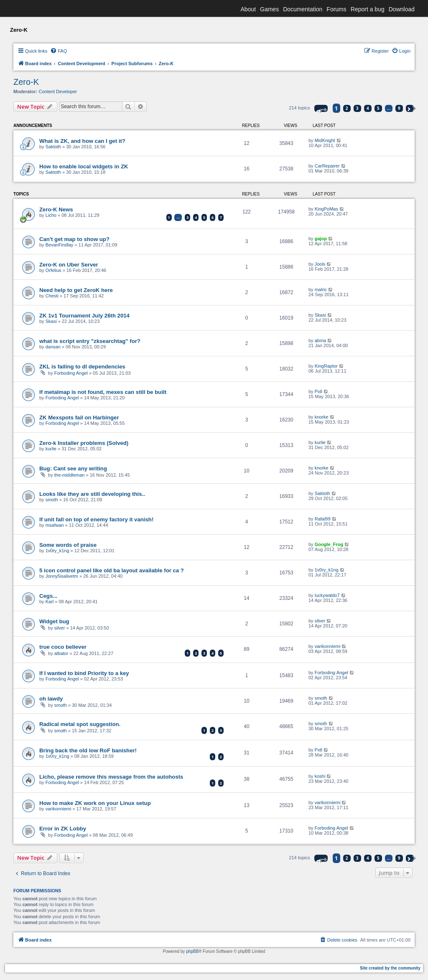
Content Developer (58, 91)
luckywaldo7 (327, 595)
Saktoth (53, 147)
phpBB (192, 951)
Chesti (52, 296)
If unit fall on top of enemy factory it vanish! (96, 519)
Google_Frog (329, 544)
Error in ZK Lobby (63, 829)
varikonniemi (328, 646)
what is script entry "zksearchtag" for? (90, 341)
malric (321, 289)
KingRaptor (326, 366)
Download (402, 9)
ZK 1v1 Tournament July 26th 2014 (84, 316)
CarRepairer (327, 166)
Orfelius (53, 270)
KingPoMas (326, 209)
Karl (50, 602)
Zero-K (26, 82)
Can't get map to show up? (74, 239)
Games (269, 9)
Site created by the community (390, 968)
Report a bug (368, 9)
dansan (53, 347)
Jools (320, 264)
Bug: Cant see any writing (73, 468)
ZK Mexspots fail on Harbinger (79, 418)
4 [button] (368, 108)
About (248, 9)
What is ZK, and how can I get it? (82, 141)
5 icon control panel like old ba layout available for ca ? (112, 570)
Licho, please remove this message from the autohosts (111, 777)
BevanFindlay (60, 245)
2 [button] (347, 108)
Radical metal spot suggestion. (80, 724)
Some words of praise (68, 545)
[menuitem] (59, 51)
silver (60, 628)
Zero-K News (56, 209)
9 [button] (399, 108)
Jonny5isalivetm (62, 576)
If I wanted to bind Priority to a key (84, 673)
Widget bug (54, 621)
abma (321, 340)
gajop (321, 239)
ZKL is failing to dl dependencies (82, 367)
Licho (51, 215)
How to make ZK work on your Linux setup (95, 803)
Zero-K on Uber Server (69, 265)
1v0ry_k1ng (57, 551)
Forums (336, 9)
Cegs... (48, 596)
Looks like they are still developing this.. (92, 494)
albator (61, 653)
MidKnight (325, 140)
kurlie (51, 449)
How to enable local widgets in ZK (84, 166)
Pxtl (318, 391)
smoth (52, 500)
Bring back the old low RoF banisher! (88, 750)
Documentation (303, 9)
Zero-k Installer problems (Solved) (84, 443)
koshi (320, 776)
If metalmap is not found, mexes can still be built (103, 392)
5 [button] (378, 108)
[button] (321, 108)
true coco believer (63, 647)
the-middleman (70, 475)
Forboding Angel (71, 373)
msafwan (55, 525)
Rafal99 (323, 519)
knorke (322, 417)
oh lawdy (51, 699)
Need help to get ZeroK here (76, 290)
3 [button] (357, 108)
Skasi (51, 321)
